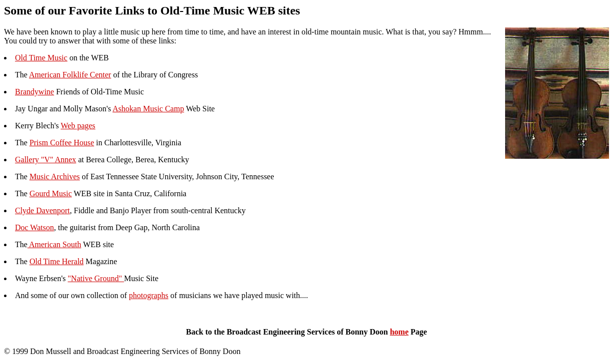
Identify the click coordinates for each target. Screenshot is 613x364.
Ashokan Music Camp (148, 109)
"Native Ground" (96, 278)
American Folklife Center (70, 75)
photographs (149, 295)
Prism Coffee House (62, 143)
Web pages (78, 126)
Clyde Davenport (42, 210)
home (399, 332)
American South (54, 244)
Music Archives (55, 177)
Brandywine (34, 92)
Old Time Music (41, 58)
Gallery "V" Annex (45, 160)
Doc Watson (34, 227)
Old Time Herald (56, 261)
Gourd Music (51, 193)
